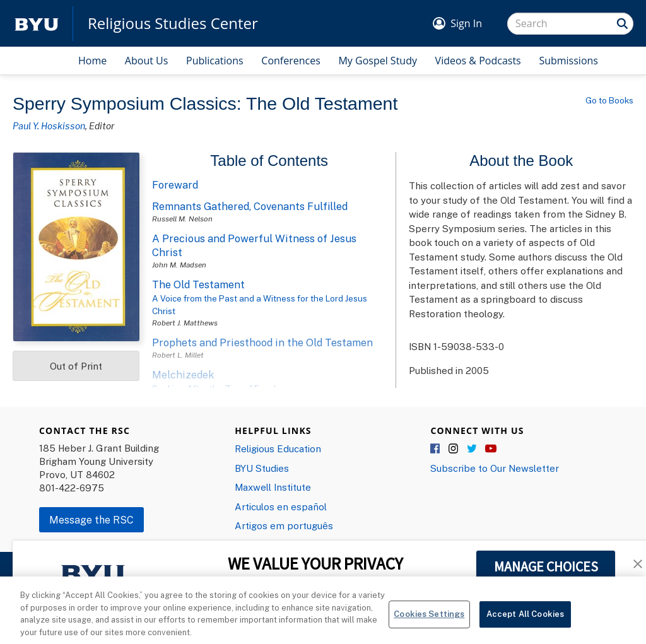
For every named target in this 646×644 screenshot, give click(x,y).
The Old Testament (198, 284)
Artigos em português (284, 525)
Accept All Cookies (525, 622)
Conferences (291, 61)
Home (92, 61)
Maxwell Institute (273, 487)
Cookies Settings (429, 622)
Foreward (175, 185)
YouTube (491, 449)
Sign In (466, 23)
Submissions (568, 61)
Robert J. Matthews (185, 323)
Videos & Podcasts (478, 61)
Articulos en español (281, 506)
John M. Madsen (179, 265)
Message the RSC (91, 520)
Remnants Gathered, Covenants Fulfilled (250, 206)
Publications (215, 61)
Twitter (473, 449)
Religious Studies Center (173, 23)
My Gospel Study (378, 61)
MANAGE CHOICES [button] (546, 566)
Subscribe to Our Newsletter (495, 468)
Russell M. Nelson (182, 219)
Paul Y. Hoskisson (49, 126)
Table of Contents (269, 161)
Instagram (454, 449)
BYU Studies (262, 468)
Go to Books (609, 100)
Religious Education (278, 448)
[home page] (37, 24)
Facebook (436, 449)
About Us (147, 61)
